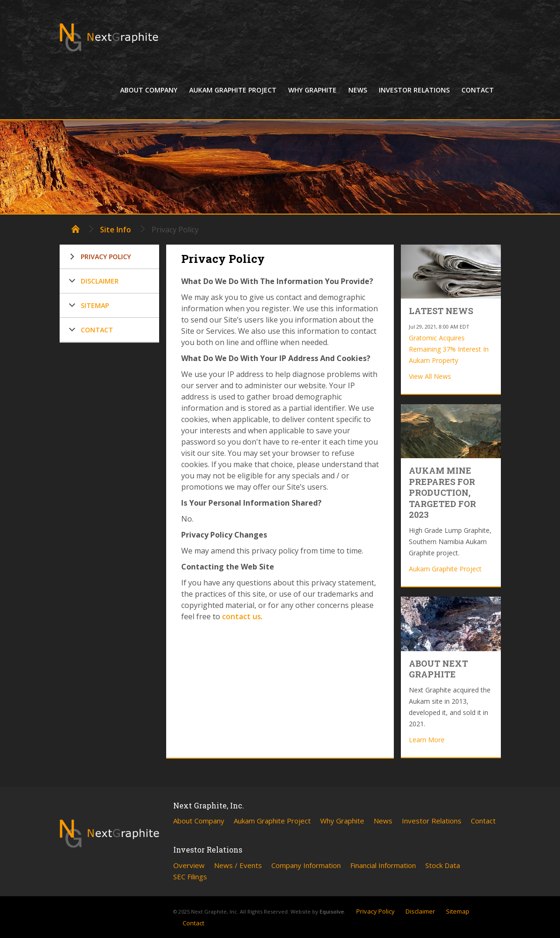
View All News (430, 376)
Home (75, 229)
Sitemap (95, 305)
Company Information (306, 865)
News (358, 90)
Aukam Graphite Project (233, 90)
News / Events (238, 865)
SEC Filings (190, 876)
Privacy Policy (106, 257)
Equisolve (332, 911)
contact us (242, 616)
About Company (149, 90)
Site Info (115, 230)
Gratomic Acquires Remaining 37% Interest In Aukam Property (449, 349)
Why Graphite (312, 90)
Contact (478, 90)
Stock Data (443, 865)
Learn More (427, 740)
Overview (189, 865)
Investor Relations (414, 90)
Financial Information (383, 865)
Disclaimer (100, 281)
